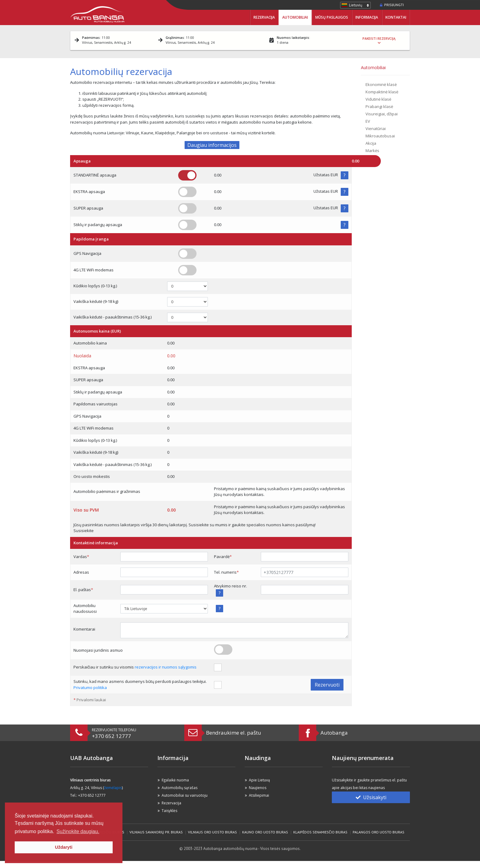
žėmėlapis (113, 788)
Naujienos (258, 788)
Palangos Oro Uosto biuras (379, 832)
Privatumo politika (90, 687)
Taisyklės (169, 811)
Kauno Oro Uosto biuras (265, 832)
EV (368, 121)
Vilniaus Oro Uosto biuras (212, 832)
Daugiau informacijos (212, 145)
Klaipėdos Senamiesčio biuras (320, 832)
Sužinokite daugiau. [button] (78, 831)
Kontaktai (396, 17)
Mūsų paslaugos (332, 17)
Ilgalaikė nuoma (175, 780)
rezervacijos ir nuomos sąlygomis (166, 667)
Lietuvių (356, 5)
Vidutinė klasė (378, 99)
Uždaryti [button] (64, 847)
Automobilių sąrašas (180, 788)
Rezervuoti (327, 685)
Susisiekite (84, 531)
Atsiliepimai (259, 795)
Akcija (371, 143)
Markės (372, 151)
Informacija (367, 17)
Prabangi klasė (379, 106)
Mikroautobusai (380, 136)
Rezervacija (264, 17)
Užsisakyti (371, 797)
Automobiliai (295, 17)
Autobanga (334, 733)
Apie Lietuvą (259, 780)
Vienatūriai (376, 129)
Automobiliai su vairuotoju (185, 795)
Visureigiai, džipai (382, 114)
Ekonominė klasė (381, 84)
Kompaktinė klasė (382, 92)
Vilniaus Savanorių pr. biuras (156, 832)
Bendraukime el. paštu (234, 733)
